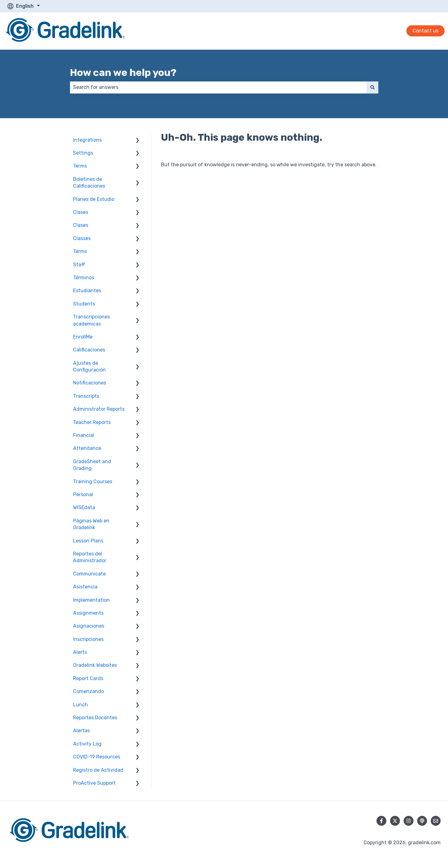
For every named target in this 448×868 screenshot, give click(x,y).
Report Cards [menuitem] (88, 678)
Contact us (425, 31)
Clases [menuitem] (81, 212)
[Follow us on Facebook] (381, 821)
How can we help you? (123, 73)
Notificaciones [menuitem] (90, 383)
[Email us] (436, 821)
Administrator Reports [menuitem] (99, 409)
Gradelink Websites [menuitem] (95, 665)
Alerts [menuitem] (80, 652)
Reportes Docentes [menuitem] (95, 718)
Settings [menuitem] (83, 153)
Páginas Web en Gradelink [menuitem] (91, 524)
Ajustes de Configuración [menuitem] (89, 366)
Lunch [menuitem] (80, 705)
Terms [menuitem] (80, 166)
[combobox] (218, 87)
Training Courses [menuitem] (93, 482)
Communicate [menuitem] (89, 574)
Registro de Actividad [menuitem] (98, 770)
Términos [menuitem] (84, 278)
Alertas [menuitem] (81, 731)
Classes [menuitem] (82, 238)
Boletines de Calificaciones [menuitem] (89, 183)
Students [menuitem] (84, 304)
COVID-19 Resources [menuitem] (97, 757)
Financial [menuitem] (84, 435)
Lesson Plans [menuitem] (88, 541)
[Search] (372, 87)
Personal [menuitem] (83, 494)
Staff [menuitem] (79, 265)
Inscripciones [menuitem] (88, 639)
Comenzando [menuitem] (88, 691)
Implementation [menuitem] (91, 600)
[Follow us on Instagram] (409, 821)
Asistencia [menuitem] (85, 587)
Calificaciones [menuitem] (89, 350)
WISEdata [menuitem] (84, 507)
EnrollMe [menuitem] (83, 337)
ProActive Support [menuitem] (94, 783)
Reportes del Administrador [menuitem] (90, 557)
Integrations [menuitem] (87, 140)
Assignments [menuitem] (88, 613)
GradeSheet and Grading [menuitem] (92, 465)
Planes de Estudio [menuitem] (94, 199)
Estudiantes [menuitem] (87, 291)
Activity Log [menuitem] (87, 744)
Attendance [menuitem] (87, 448)
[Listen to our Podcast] (422, 821)
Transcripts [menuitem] (86, 396)
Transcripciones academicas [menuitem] (91, 320)
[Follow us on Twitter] (395, 821)
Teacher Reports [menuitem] (92, 422)
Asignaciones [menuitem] (89, 626)
